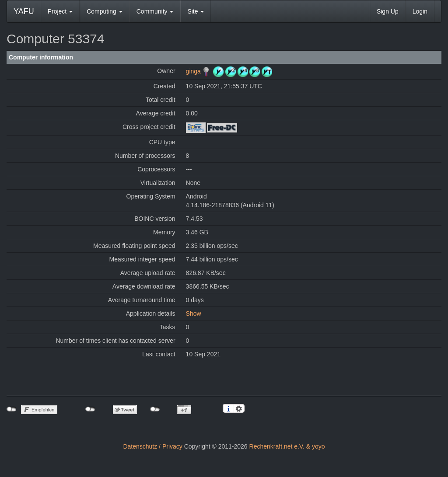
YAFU (24, 11)
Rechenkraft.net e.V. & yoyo (287, 446)
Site (196, 11)
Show (194, 313)
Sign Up (388, 11)
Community (155, 11)
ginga (193, 71)
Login (420, 11)
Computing (105, 11)
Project (60, 11)
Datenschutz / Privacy (152, 446)
